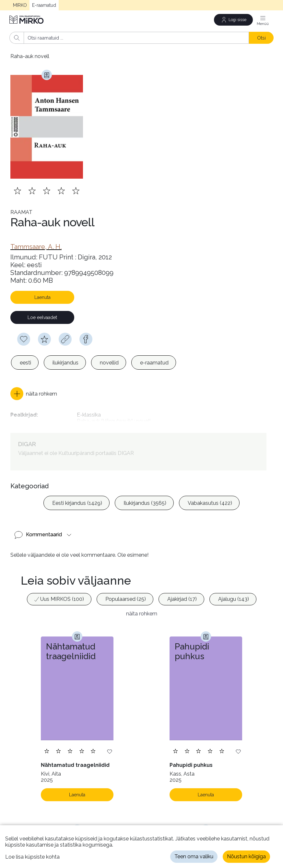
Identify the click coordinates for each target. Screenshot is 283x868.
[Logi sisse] (233, 20)
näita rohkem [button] (142, 614)
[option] (25, 363)
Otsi (261, 38)
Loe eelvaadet (42, 317)
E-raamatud (44, 5)
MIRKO (20, 5)
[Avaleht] (27, 20)
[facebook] (86, 339)
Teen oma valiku (194, 856)
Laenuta (42, 297)
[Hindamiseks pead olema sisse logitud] (44, 339)
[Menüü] (263, 20)
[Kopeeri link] (65, 339)
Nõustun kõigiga (246, 856)
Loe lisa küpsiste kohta (32, 857)
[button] (34, 394)
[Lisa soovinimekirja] (110, 751)
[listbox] (94, 363)
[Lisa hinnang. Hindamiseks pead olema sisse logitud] (47, 191)
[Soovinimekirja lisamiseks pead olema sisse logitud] (24, 339)
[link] (36, 247)
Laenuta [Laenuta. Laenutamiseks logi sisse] (77, 795)
